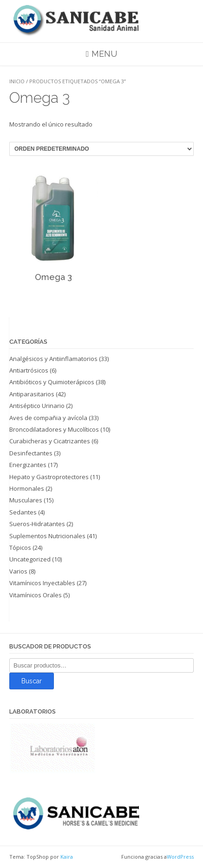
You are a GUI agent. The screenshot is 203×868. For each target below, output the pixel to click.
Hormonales (27, 488)
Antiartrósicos (29, 370)
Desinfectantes (31, 453)
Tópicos (20, 548)
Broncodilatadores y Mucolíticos (54, 429)
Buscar (32, 681)
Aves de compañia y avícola (48, 418)
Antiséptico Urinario (37, 406)
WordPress (180, 857)
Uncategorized (30, 559)
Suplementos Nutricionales (47, 536)
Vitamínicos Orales (36, 595)
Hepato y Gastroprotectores (49, 477)
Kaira (67, 857)
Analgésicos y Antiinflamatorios (53, 359)
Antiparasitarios (32, 394)
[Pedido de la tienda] (101, 149)
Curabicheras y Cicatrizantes (50, 441)
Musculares (26, 500)
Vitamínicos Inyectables (42, 583)
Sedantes (23, 512)
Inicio (17, 81)
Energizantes (28, 465)
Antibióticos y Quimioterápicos (52, 382)
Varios (18, 571)
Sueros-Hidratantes (37, 524)
